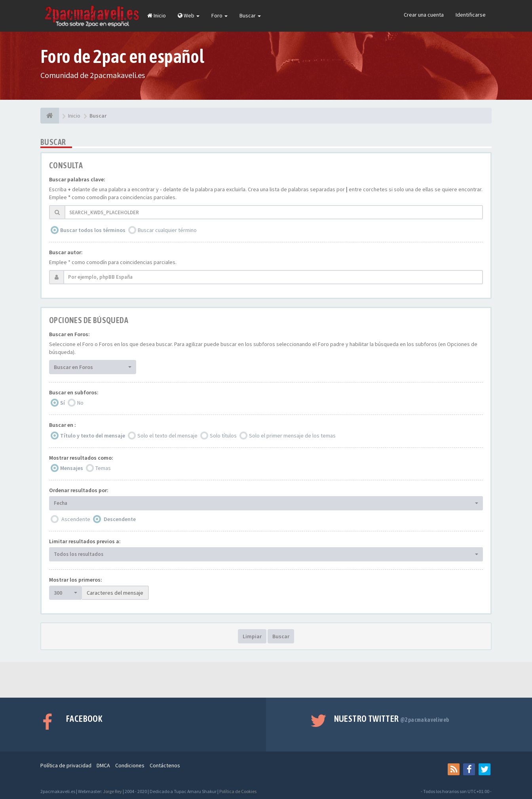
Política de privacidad (66, 765)
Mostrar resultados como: (81, 458)
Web (189, 15)
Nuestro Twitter (392, 719)
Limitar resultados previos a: (85, 541)
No (80, 403)
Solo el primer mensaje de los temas (292, 436)
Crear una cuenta (424, 15)
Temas (103, 468)
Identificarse (471, 15)
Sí (63, 403)
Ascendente (76, 519)
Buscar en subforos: (74, 392)
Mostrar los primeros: (76, 580)
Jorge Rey (112, 791)
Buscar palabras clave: (77, 179)
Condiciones (130, 765)
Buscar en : (63, 425)
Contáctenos (165, 765)
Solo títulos (223, 436)
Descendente (120, 519)
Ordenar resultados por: (79, 490)
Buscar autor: (66, 252)
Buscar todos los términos (93, 230)
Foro (219, 15)
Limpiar (252, 636)
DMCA (103, 765)
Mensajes (72, 468)
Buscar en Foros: (69, 334)
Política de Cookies (238, 791)
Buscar (250, 15)
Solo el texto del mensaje (167, 436)
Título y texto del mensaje (93, 436)
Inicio (157, 15)
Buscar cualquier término (167, 230)
